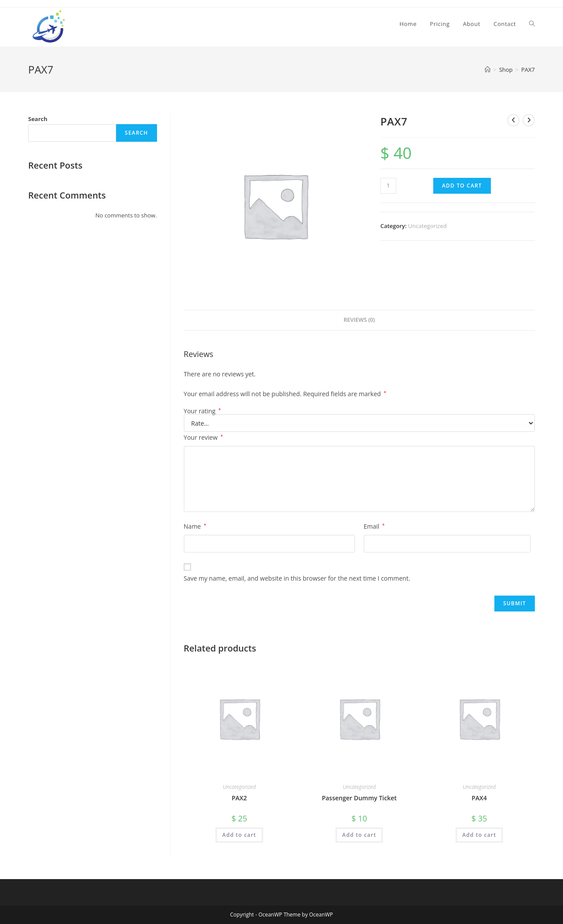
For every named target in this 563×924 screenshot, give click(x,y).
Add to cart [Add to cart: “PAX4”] (479, 835)
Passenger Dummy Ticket (359, 798)
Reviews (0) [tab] (359, 320)
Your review (203, 437)
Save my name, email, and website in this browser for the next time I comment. (297, 578)
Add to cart (462, 186)
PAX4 (479, 798)
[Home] (488, 70)
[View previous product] (513, 120)
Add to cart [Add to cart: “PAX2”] (239, 835)
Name (195, 526)
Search (38, 119)
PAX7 (528, 70)
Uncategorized (428, 226)
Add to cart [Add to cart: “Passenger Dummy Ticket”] (359, 835)
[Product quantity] (388, 186)
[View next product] (529, 120)
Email (374, 526)
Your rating (203, 411)
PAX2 (239, 798)
